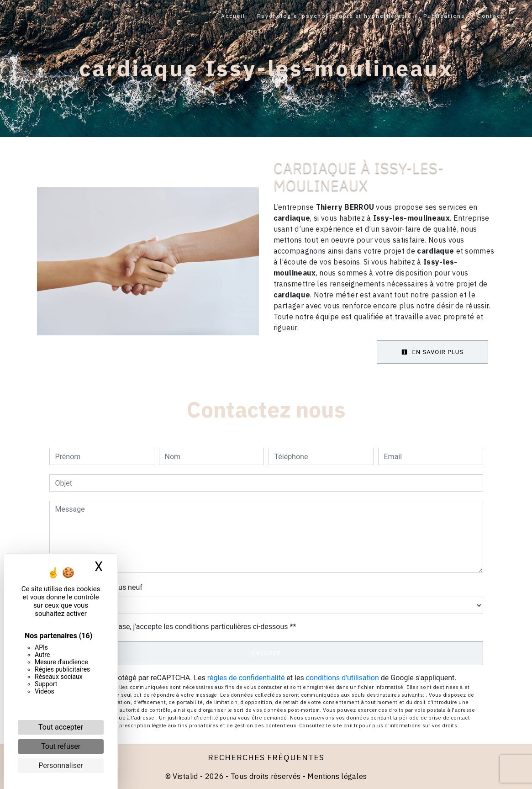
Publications (444, 16)
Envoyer (266, 653)
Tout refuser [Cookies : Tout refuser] (61, 746)
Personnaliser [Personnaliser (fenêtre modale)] (61, 765)
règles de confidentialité (246, 678)
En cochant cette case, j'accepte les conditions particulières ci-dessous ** (177, 627)
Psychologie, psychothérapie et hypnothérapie (334, 16)
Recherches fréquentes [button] (266, 757)
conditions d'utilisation (342, 678)
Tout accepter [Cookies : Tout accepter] (61, 727)
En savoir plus (432, 352)
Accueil (233, 16)
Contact (490, 16)
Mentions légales (336, 776)
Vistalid (185, 776)
